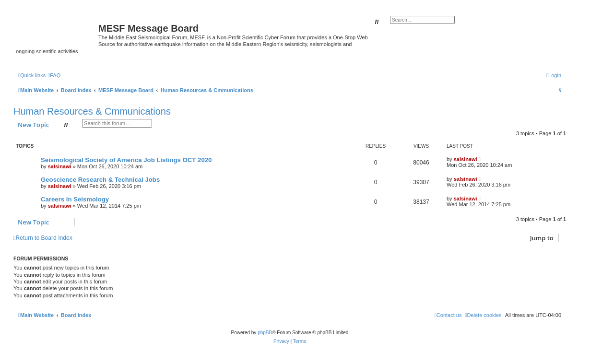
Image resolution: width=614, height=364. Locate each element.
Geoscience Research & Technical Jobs (100, 180)
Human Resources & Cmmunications (92, 111)
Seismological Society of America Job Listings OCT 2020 (126, 160)
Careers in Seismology (75, 199)
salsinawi (60, 166)
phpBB (265, 333)
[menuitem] (54, 75)
